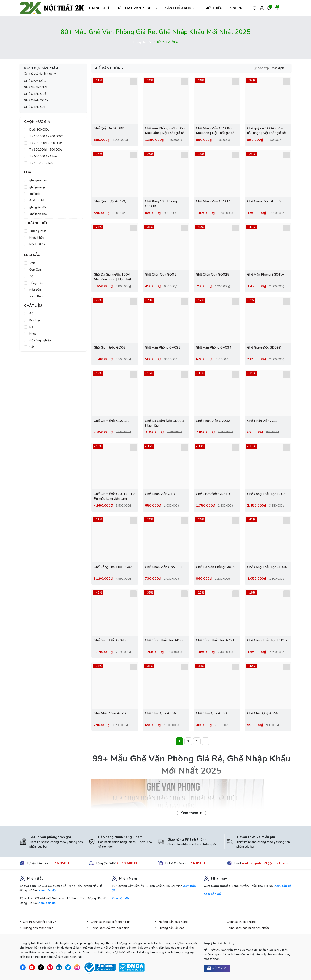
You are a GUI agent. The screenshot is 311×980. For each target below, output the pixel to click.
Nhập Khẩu (37, 238)
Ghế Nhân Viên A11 (262, 421)
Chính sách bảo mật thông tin (111, 922)
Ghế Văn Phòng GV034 (214, 348)
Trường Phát (38, 231)
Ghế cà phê (37, 200)
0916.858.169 (62, 863)
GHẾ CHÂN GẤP (35, 107)
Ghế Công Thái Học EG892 (267, 640)
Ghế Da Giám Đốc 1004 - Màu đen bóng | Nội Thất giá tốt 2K (113, 277)
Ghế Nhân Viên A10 (160, 494)
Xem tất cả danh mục (38, 74)
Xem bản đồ (47, 890)
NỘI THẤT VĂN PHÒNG (136, 8)
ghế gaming (37, 187)
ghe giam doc (38, 180)
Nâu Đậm (36, 290)
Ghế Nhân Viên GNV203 (163, 567)
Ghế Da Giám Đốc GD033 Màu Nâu (164, 423)
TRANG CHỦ (99, 8)
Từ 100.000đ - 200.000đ (46, 136)
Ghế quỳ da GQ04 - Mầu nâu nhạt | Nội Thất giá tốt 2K (267, 131)
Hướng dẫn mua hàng (173, 922)
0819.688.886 (129, 863)
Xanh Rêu (36, 296)
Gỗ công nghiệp (40, 340)
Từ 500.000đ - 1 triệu (44, 156)
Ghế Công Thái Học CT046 (267, 567)
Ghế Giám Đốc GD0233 (112, 421)
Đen (32, 263)
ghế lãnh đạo (38, 214)
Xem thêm (191, 813)
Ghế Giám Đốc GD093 (264, 348)
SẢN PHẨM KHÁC (180, 8)
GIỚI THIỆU (213, 8)
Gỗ (31, 314)
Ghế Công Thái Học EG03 (266, 494)
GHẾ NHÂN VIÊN (36, 87)
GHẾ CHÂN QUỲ (35, 94)
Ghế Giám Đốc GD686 (111, 640)
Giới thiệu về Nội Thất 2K (40, 922)
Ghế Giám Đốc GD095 (264, 201)
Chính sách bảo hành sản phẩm (248, 928)
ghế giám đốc (38, 207)
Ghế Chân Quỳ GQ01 (161, 275)
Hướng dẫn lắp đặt (171, 928)
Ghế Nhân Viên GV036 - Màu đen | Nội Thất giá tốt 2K (216, 131)
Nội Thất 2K (37, 244)
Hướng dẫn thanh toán (38, 928)
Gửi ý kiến (217, 969)
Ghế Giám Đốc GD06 (110, 348)
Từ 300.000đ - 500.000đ (46, 150)
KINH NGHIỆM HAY (245, 8)
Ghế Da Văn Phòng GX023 (216, 567)
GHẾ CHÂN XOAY (36, 100)
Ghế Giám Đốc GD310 (213, 494)
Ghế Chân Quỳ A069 (211, 713)
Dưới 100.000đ (39, 130)
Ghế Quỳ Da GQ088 (109, 128)
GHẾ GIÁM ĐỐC (35, 81)
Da (31, 327)
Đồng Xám (36, 283)
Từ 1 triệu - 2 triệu (42, 163)
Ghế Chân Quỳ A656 (263, 713)
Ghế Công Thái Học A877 (164, 640)
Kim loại (35, 320)
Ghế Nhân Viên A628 (110, 713)
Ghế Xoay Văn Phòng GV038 (161, 204)
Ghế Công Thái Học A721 (215, 640)
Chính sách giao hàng (241, 922)
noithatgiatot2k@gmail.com (265, 863)
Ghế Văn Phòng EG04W (266, 275)
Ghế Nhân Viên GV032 (213, 421)
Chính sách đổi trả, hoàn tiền (110, 928)
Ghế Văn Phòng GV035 (163, 348)
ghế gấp (35, 194)
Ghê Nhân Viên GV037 (213, 201)
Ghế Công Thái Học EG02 (113, 567)
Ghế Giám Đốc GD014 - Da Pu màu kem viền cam (114, 496)
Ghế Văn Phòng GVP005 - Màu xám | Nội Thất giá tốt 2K (165, 131)
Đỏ (31, 276)
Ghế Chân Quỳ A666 (160, 713)
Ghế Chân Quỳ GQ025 (213, 275)
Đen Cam (36, 270)
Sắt (32, 347)
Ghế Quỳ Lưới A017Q (110, 201)
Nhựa (33, 334)
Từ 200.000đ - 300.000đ (46, 143)
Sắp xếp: (262, 68)
